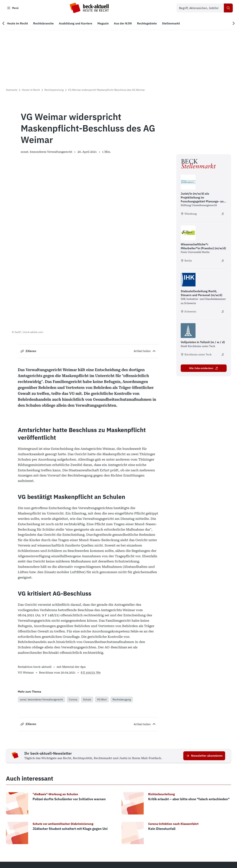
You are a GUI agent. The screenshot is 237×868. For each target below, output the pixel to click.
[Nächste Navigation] (232, 24)
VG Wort (102, 628)
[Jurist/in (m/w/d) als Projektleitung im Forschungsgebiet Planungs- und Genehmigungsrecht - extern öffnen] (223, 214)
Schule (87, 628)
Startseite (12, 91)
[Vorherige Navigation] (5, 24)
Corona (73, 628)
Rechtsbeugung (122, 628)
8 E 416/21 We (91, 601)
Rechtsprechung (54, 91)
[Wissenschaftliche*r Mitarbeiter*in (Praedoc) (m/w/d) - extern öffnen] (223, 261)
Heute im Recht (31, 91)
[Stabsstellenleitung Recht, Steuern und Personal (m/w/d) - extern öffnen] (223, 312)
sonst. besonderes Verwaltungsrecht (41, 628)
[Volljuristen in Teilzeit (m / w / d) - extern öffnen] (223, 355)
